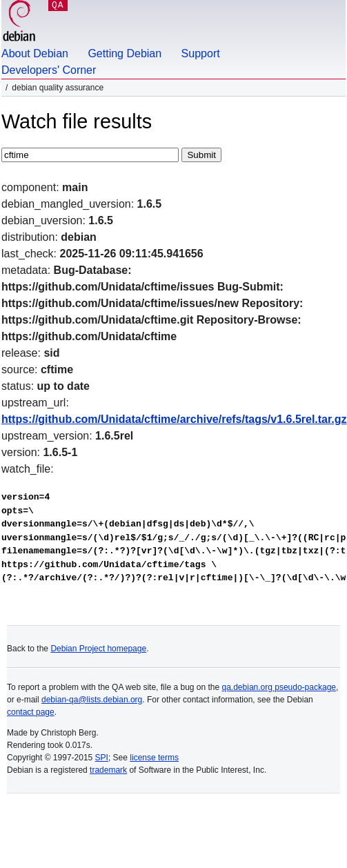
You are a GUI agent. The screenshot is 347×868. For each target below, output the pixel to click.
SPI (102, 758)
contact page (31, 712)
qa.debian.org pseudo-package (279, 687)
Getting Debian (125, 53)
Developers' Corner (49, 70)
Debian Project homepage (98, 649)
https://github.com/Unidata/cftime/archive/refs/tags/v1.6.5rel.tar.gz (174, 419)
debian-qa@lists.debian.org (92, 700)
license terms (154, 758)
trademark (108, 770)
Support (201, 53)
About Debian (35, 53)
